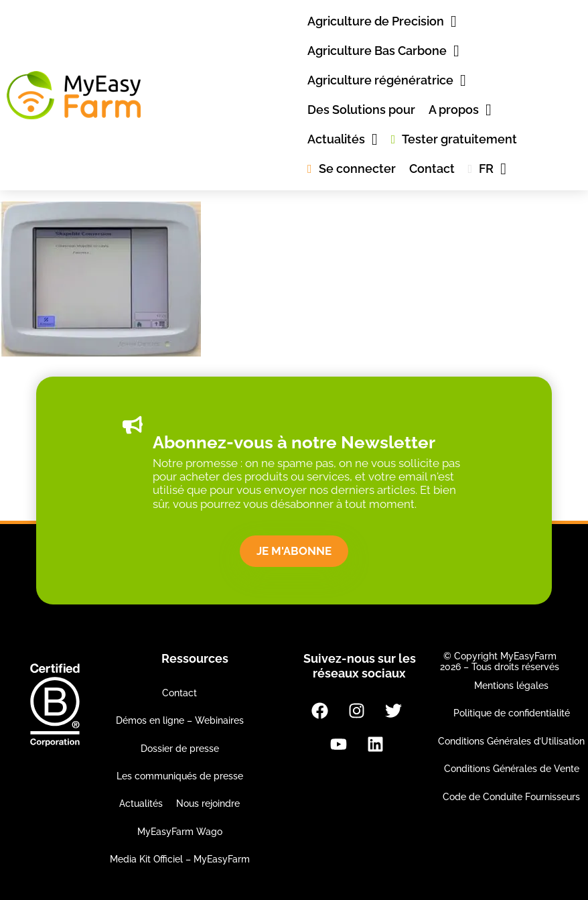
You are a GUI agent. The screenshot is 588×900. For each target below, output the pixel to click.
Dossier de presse (180, 749)
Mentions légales (511, 686)
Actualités (141, 803)
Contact (179, 693)
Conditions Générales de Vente (512, 769)
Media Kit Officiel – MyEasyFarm (180, 859)
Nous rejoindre (208, 803)
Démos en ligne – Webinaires (180, 720)
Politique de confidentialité (512, 713)
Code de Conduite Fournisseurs (511, 797)
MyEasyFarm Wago (180, 832)
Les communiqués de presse (180, 776)
